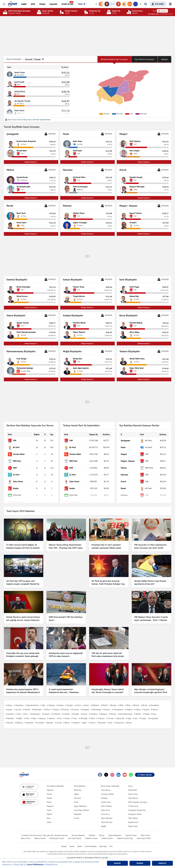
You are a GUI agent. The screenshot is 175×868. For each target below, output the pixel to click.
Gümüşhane (118, 706)
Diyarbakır (38, 706)
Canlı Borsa (106, 786)
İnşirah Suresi (131, 831)
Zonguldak (154, 714)
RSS (111, 842)
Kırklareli (57, 710)
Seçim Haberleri (80, 802)
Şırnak (59, 719)
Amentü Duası (107, 834)
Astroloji (77, 794)
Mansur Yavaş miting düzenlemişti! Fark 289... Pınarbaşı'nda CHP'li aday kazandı (66, 549)
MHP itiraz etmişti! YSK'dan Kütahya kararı (66, 619)
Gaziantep (97, 706)
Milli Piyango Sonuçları (138, 798)
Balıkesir (96, 701)
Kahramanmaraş (126, 710)
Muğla (147, 710)
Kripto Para (106, 798)
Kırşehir (67, 710)
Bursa (145, 701)
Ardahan (76, 719)
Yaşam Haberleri (115, 831)
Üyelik (80, 842)
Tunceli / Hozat (33, 59)
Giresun (107, 706)
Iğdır (85, 719)
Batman (50, 719)
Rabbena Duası (92, 834)
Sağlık (76, 790)
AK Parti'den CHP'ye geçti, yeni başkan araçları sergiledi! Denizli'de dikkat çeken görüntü (23, 585)
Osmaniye (120, 719)
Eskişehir (86, 706)
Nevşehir (11, 714)
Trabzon (101, 714)
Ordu (28, 714)
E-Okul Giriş (133, 802)
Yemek (49, 794)
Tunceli (111, 714)
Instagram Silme (135, 810)
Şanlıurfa (121, 714)
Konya (85, 710)
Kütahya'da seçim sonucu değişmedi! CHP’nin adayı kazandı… (66, 653)
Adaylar (164, 59)
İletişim (64, 842)
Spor (49, 814)
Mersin (155, 706)
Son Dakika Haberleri (55, 782)
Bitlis (122, 701)
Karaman (30, 719)
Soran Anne (133, 790)
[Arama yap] (146, 4)
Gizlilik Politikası (91, 842)
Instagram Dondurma (137, 806)
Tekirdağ (84, 714)
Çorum (19, 706)
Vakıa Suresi (26, 834)
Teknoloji (78, 786)
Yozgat (143, 714)
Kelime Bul (133, 786)
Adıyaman (19, 701)
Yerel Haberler (80, 782)
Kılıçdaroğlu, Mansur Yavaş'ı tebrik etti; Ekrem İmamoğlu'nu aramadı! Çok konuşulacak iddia (108, 688)
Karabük (102, 719)
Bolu (129, 701)
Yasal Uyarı (103, 842)
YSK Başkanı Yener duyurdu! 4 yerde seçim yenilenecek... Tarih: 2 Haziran (151, 619)
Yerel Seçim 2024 (144, 834)
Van (136, 714)
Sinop (67, 714)
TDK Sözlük (133, 814)
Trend (49, 806)
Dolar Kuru (106, 806)
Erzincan (65, 706)
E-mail (77, 814)
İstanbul (10, 710)
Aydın (87, 701)
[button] (4, 4)
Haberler (50, 786)
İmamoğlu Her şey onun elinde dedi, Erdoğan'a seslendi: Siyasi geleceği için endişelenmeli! (23, 655)
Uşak (129, 714)
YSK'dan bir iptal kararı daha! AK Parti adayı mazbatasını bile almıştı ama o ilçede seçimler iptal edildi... (108, 655)
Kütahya (94, 710)
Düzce (129, 719)
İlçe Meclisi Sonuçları (144, 59)
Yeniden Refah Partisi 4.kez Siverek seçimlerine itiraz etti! (150, 583)
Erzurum (75, 706)
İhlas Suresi (145, 831)
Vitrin (76, 798)
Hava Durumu (107, 818)
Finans (49, 790)
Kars (26, 710)
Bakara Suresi (40, 834)
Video (49, 818)
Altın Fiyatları (107, 802)
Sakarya (43, 714)
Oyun (130, 782)
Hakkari (129, 706)
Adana (10, 701)
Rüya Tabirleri (107, 814)
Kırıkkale (40, 719)
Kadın (49, 798)
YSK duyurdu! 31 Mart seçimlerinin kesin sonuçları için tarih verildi (150, 547)
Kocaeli (76, 710)
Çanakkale (155, 701)
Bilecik (105, 701)
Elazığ (56, 706)
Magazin (50, 802)
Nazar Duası (133, 822)
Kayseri (47, 710)
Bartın (67, 719)
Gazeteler (78, 810)
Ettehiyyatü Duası (57, 834)
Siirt (60, 714)
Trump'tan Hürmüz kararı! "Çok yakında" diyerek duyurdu (45, 831)
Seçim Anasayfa (15, 59)
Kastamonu (36, 710)
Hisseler (104, 794)
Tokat (93, 714)
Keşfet (104, 822)
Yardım (72, 842)
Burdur (137, 701)
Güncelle (162, 11)
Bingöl (114, 701)
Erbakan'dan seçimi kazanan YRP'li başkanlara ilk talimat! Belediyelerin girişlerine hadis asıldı (23, 688)
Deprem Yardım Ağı (125, 834)
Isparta (146, 706)
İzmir (19, 710)
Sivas (75, 714)
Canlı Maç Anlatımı (82, 806)
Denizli (27, 706)
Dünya (102, 831)
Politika (92, 831)
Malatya (104, 710)
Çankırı (10, 706)
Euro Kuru (105, 810)
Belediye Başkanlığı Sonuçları (114, 59)
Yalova (93, 719)
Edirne (48, 706)
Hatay (138, 706)
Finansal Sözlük (107, 790)
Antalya (70, 701)
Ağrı (44, 701)
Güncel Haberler (78, 831)
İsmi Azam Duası (75, 834)
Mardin (138, 710)
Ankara (61, 701)
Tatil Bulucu (133, 794)
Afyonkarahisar (33, 701)
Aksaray (10, 719)
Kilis (111, 719)
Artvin (79, 701)
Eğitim (49, 810)
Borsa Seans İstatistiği (110, 782)
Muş (154, 710)
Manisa (113, 710)
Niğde (20, 714)
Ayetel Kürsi (133, 818)
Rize (34, 714)
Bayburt (20, 719)
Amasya (52, 701)
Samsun (52, 714)
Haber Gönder (145, 771)
